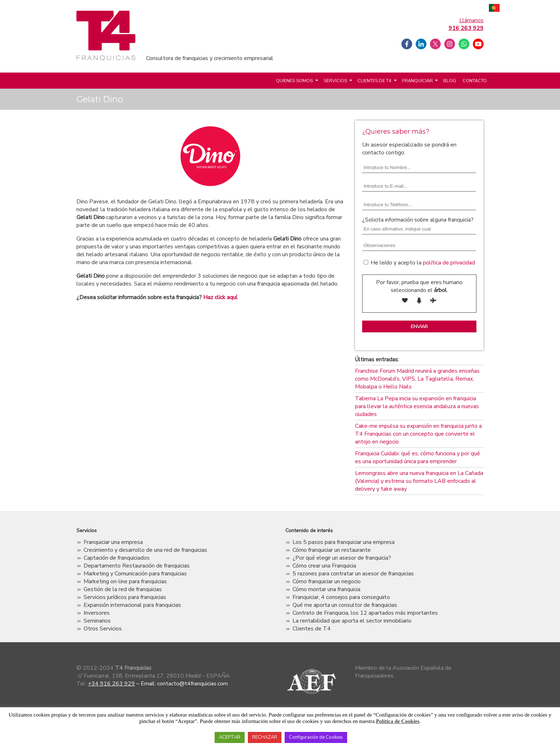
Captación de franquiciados (117, 558)
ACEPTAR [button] (230, 737)
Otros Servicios (103, 629)
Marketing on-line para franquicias (125, 581)
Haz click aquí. (221, 297)
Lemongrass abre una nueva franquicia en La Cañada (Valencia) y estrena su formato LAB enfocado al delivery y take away (419, 481)
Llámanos (466, 24)
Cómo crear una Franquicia (324, 566)
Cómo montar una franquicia (326, 589)
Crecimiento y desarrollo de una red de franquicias (145, 550)
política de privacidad (449, 263)
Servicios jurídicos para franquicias (125, 597)
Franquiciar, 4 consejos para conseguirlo (341, 597)
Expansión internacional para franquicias (132, 605)
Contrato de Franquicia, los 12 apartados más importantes (365, 613)
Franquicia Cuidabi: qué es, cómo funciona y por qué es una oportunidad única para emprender (417, 457)
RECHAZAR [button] (265, 737)
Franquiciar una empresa (113, 542)
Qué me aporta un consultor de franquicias (345, 605)
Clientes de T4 (374, 81)
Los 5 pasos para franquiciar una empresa (344, 542)
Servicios (335, 81)
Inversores (97, 613)
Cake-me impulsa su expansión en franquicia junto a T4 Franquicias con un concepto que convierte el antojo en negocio (418, 434)
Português (494, 9)
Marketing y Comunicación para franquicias (135, 574)
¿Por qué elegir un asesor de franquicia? (342, 558)
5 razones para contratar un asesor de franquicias (353, 574)
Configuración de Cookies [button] (316, 737)
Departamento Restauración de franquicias (137, 566)
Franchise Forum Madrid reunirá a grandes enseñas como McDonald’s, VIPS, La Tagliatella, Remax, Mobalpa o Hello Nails (417, 379)
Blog (450, 81)
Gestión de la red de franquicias (123, 589)
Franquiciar (417, 81)
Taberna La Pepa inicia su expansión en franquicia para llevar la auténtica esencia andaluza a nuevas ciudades (417, 406)
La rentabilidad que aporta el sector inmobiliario (352, 621)
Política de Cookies (398, 721)
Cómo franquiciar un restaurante (332, 550)
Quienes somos (294, 81)
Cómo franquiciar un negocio (327, 581)
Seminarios (97, 621)
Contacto (475, 81)
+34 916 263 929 (111, 684)
